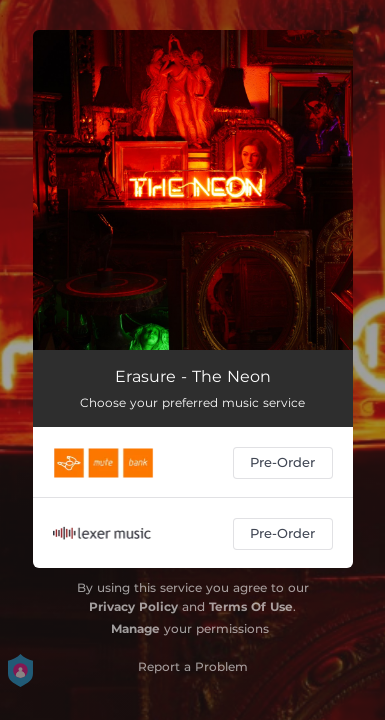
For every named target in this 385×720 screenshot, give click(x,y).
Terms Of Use (251, 606)
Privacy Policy (133, 606)
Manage (135, 628)
